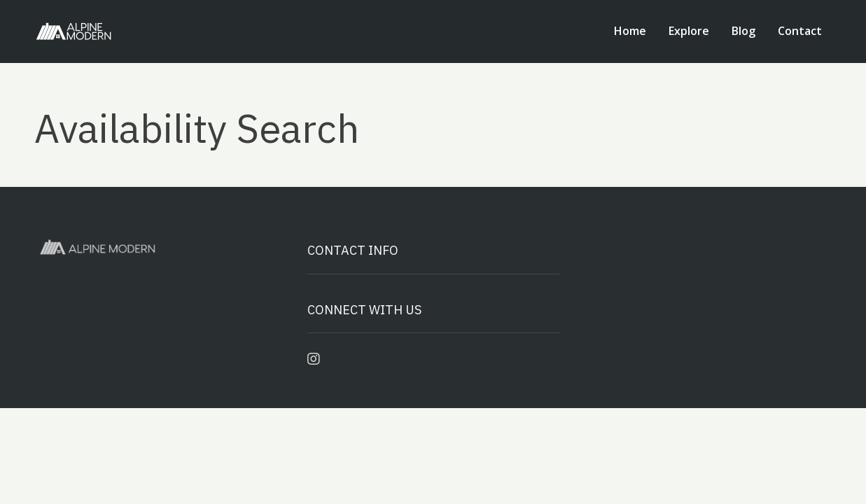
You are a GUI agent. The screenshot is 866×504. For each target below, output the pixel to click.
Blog (743, 31)
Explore (689, 31)
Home (630, 31)
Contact (800, 31)
